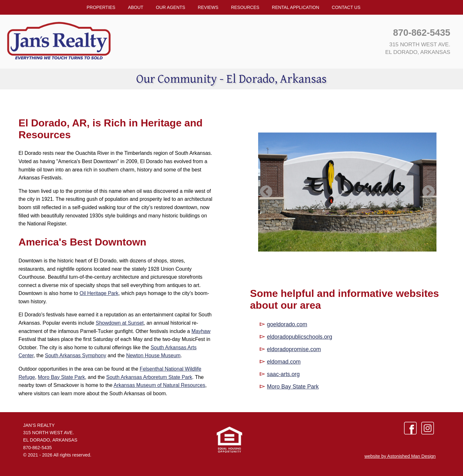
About (136, 7)
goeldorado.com (287, 324)
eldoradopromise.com (294, 349)
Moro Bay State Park (62, 377)
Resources (245, 7)
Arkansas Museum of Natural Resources (159, 385)
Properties (101, 7)
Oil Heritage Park (99, 293)
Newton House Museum (153, 355)
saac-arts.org (284, 374)
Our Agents (171, 7)
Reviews (208, 7)
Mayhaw (201, 331)
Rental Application (295, 7)
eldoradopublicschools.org (300, 337)
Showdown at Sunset (120, 323)
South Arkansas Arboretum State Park (149, 377)
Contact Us (346, 7)
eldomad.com (284, 362)
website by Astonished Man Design (400, 456)
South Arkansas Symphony (76, 355)
